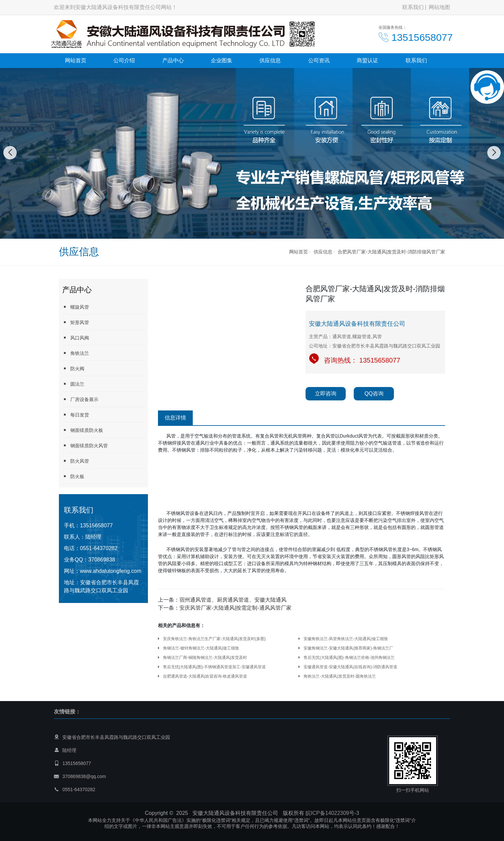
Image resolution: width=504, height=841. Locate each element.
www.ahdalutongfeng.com (111, 571)
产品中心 (173, 60)
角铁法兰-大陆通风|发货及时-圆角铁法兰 (340, 676)
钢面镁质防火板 (83, 430)
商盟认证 (367, 60)
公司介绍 (124, 60)
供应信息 (270, 60)
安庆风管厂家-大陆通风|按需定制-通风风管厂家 (235, 608)
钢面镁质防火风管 (85, 445)
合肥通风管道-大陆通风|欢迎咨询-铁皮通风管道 (205, 676)
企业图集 (222, 60)
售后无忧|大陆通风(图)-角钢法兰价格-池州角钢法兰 (349, 658)
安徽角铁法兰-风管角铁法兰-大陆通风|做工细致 (346, 639)
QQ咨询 (374, 394)
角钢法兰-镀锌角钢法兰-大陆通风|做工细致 (201, 648)
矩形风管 (76, 322)
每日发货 (76, 415)
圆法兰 (73, 384)
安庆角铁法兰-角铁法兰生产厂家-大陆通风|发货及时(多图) (214, 639)
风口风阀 (76, 338)
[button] (245, 232)
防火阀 (73, 368)
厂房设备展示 (80, 399)
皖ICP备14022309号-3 (332, 813)
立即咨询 (326, 394)
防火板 (73, 476)
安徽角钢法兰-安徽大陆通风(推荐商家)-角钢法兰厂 (348, 648)
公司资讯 (319, 60)
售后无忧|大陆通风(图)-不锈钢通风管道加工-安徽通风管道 (214, 667)
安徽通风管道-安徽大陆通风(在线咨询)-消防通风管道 (350, 667)
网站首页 (76, 60)
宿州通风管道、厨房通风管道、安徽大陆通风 (233, 600)
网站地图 (439, 7)
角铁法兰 (76, 353)
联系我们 (413, 7)
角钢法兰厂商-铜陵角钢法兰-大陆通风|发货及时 (205, 658)
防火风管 (76, 461)
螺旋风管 (76, 307)
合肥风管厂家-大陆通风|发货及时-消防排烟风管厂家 (391, 252)
